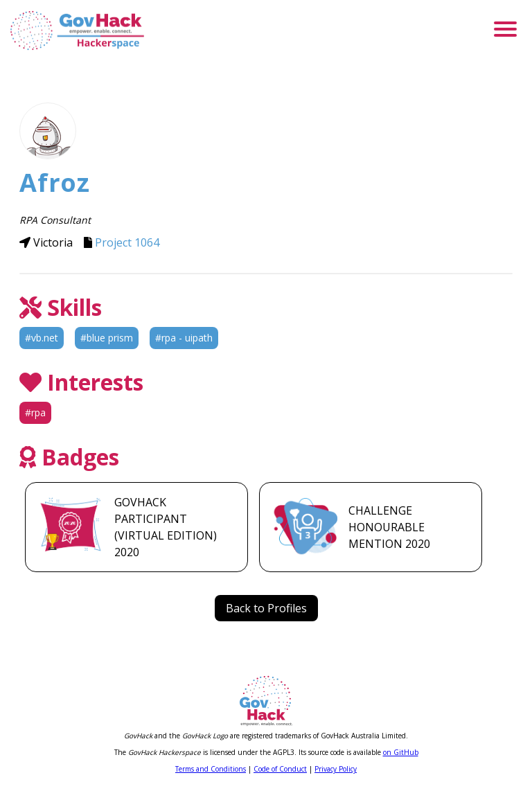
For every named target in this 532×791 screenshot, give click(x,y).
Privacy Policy (336, 769)
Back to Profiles (266, 608)
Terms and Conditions (211, 769)
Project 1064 (127, 242)
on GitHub (401, 752)
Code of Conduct (280, 769)
